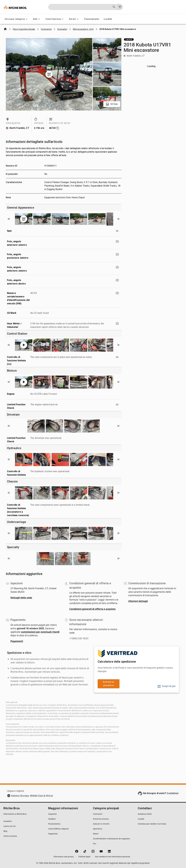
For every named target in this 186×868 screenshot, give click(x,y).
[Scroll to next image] (118, 219)
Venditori (52, 819)
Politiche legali (84, 857)
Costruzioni (98, 814)
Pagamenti (17, 641)
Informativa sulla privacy (64, 857)
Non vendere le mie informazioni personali (112, 857)
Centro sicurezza (10, 836)
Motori (96, 834)
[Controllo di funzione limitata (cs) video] (117, 357)
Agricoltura (98, 829)
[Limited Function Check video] (117, 405)
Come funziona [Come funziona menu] (55, 19)
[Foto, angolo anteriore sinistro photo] (117, 242)
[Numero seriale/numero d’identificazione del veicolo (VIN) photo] (117, 293)
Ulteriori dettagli (138, 601)
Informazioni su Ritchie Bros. (15, 814)
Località (108, 19)
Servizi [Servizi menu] (74, 19)
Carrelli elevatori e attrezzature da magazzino (112, 839)
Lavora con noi (9, 826)
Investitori (8, 821)
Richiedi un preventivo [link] (109, 684)
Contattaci (173, 793)
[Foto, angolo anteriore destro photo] (117, 280)
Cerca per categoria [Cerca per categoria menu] (16, 19)
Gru (95, 844)
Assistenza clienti (145, 814)
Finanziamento (92, 19)
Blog (5, 831)
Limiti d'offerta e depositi (58, 829)
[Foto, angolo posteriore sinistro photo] (117, 254)
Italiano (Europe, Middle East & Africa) (32, 796)
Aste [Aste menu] (37, 19)
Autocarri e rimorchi (101, 824)
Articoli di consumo (101, 819)
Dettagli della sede (21, 598)
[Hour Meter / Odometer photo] (117, 324)
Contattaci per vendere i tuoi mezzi (152, 824)
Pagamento (53, 834)
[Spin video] (117, 231)
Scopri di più (166, 686)
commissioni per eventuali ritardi (40, 632)
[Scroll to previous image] (9, 219)
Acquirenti (52, 814)
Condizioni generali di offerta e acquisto (92, 609)
